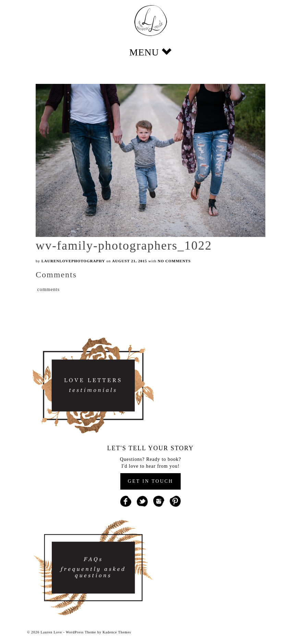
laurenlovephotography (73, 261)
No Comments (174, 261)
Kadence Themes (117, 632)
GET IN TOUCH (150, 481)
